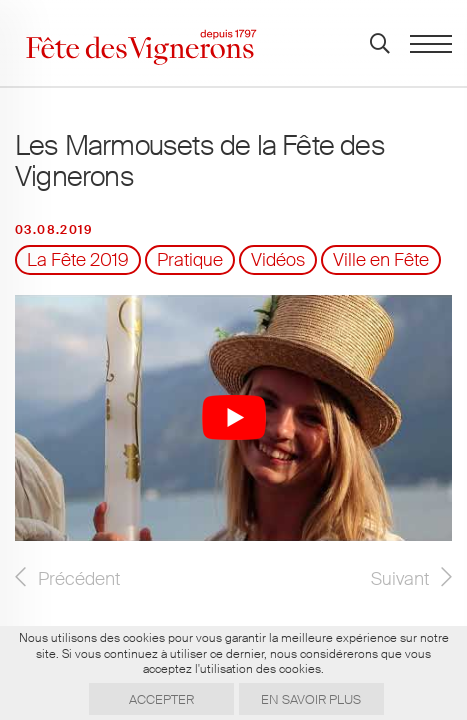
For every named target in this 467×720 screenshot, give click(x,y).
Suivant (400, 579)
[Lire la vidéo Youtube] (233, 418)
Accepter (161, 699)
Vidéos (278, 260)
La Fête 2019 (78, 260)
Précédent (79, 579)
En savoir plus (311, 699)
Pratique (190, 260)
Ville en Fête (381, 260)
